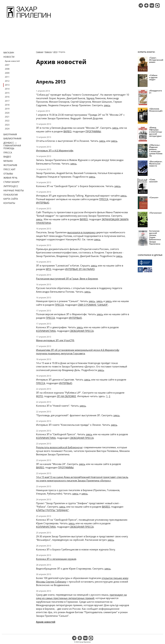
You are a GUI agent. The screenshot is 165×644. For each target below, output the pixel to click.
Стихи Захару (11, 182)
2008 (7, 69)
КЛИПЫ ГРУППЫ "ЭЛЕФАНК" (52, 510)
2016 (7, 97)
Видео (7, 157)
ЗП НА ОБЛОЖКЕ (66, 396)
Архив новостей (12, 61)
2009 (7, 73)
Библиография (12, 138)
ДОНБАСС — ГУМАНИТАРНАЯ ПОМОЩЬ (12, 145)
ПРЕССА (104, 199)
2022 (7, 121)
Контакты (9, 203)
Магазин (9, 53)
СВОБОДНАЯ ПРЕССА (82, 331)
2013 (7, 85)
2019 (7, 109)
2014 (7, 89)
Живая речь (10, 178)
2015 (7, 93)
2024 (7, 129)
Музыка (8, 161)
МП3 (48, 269)
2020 (7, 113)
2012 (7, 81)
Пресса (8, 153)
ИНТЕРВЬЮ (43, 203)
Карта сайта (11, 199)
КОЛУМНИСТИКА (46, 331)
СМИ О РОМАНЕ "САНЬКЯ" (93, 305)
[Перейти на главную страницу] (29, 18)
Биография (10, 134)
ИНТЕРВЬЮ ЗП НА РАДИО (80, 269)
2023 (7, 125)
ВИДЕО (67, 131)
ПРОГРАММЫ (93, 131)
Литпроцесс (11, 186)
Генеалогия (11, 195)
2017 (7, 101)
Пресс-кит (9, 169)
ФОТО (39, 396)
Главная (40, 52)
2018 (7, 105)
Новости (9, 57)
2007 (7, 65)
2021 (7, 117)
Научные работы (14, 190)
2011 (7, 77)
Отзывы (8, 174)
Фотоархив (10, 165)
